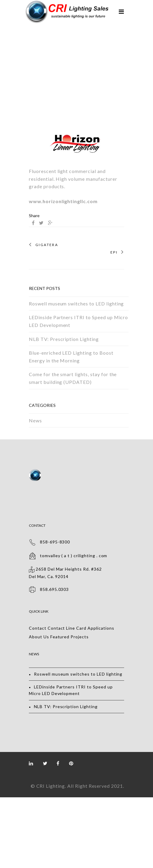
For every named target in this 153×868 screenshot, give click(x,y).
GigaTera (47, 245)
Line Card (76, 628)
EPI (114, 252)
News (35, 420)
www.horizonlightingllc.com (63, 201)
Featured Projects (70, 637)
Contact (38, 628)
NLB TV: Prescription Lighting (64, 339)
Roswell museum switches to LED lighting (76, 304)
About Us (39, 637)
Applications (101, 628)
